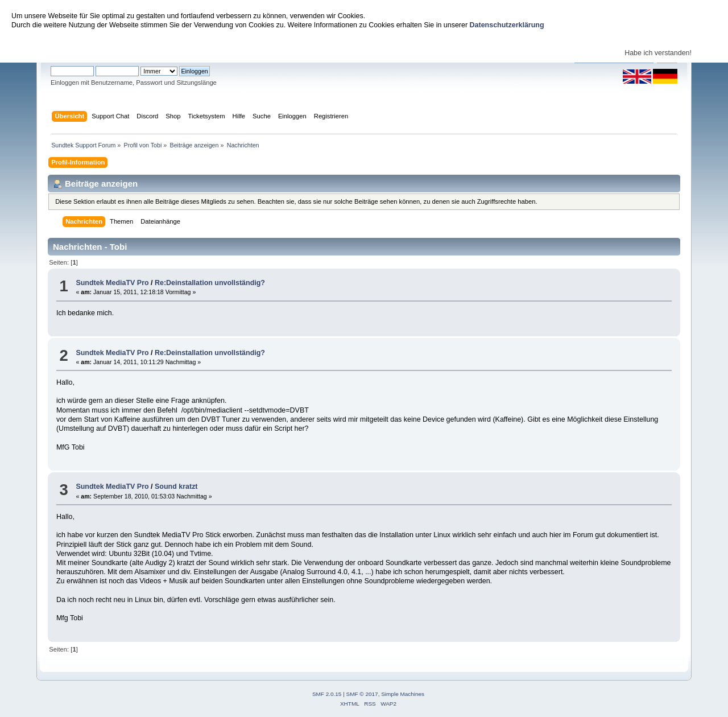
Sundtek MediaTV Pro (112, 283)
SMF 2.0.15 (327, 694)
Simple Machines (403, 694)
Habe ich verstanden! (658, 53)
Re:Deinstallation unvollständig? (210, 283)
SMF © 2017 (362, 694)
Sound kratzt (176, 487)
